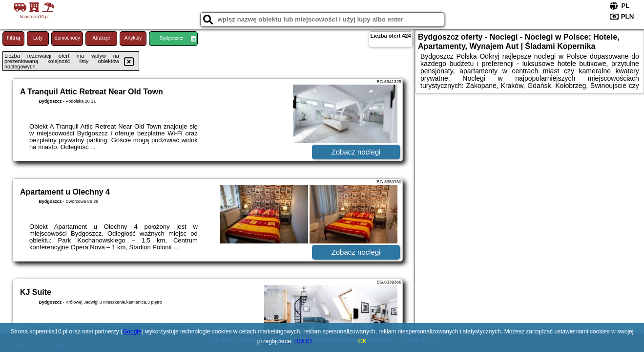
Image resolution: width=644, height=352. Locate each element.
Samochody (67, 38)
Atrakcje (101, 38)
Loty (38, 38)
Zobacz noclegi (356, 152)
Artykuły (133, 38)
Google (132, 331)
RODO (303, 341)
